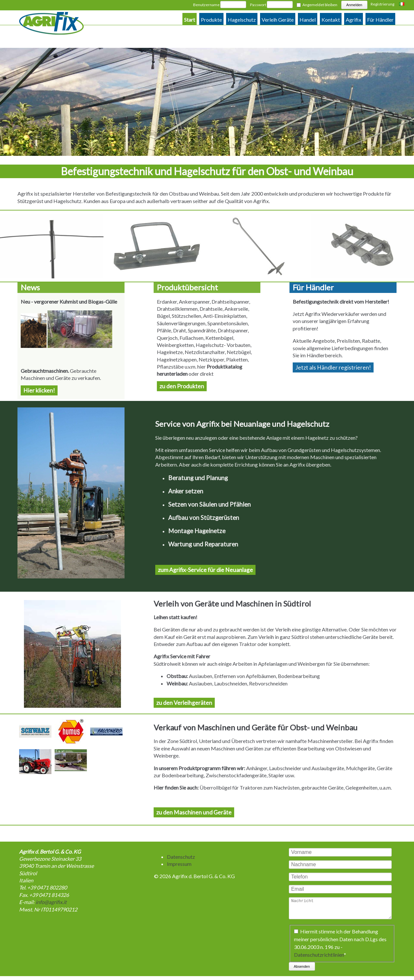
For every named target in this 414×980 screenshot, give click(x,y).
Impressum (179, 864)
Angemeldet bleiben (320, 5)
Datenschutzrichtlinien (319, 958)
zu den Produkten (182, 386)
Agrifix (354, 20)
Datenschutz (181, 857)
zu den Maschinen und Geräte (194, 812)
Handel (308, 20)
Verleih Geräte (278, 20)
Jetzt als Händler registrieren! (333, 367)
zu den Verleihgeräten (184, 703)
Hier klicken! (39, 390)
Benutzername (206, 5)
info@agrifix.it (51, 902)
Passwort (258, 5)
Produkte (211, 20)
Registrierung (382, 4)
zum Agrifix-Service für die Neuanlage (205, 570)
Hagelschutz (242, 20)
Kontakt (331, 20)
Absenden (302, 970)
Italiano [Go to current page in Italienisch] (403, 5)
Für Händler (380, 20)
